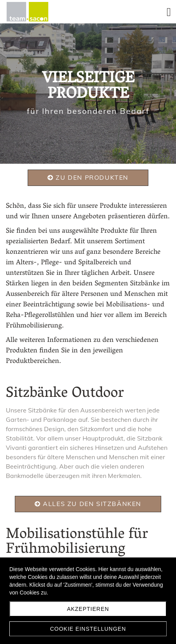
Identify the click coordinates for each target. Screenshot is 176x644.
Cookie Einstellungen (88, 629)
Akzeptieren (88, 609)
